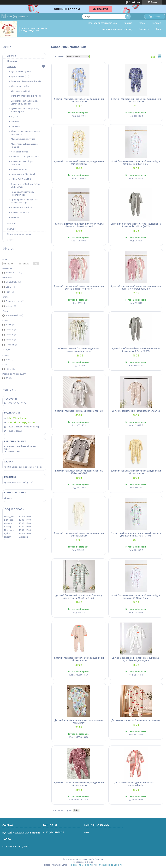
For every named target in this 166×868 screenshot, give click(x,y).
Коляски (15, 217)
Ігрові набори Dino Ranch (23, 174)
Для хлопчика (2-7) (20, 91)
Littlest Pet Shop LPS (21, 179)
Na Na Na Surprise (20, 152)
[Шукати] (128, 16)
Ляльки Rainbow (19, 169)
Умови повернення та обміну (117, 29)
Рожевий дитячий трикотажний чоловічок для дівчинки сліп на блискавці (79, 225)
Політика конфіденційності (109, 865)
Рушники (15, 126)
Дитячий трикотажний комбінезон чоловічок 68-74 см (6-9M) (79, 472)
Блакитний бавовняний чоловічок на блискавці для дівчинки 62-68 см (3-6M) (136, 534)
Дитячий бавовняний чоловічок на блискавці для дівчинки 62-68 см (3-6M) (79, 597)
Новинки (12, 61)
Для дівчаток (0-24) (21, 71)
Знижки (11, 56)
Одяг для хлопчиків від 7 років (26, 96)
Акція (158, 29)
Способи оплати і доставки (103, 23)
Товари (142, 23)
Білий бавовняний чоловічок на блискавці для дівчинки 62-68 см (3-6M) (136, 163)
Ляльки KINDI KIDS (20, 212)
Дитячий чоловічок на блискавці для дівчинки (136, 720)
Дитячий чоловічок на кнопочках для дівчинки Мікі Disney (79, 722)
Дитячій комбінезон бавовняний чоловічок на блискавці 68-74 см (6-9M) (136, 350)
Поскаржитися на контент (82, 865)
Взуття (15, 116)
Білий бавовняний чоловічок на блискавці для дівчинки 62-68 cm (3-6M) (136, 597)
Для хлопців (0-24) (20, 86)
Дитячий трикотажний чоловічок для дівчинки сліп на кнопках (79, 100)
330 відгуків (135, 2)
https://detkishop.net (18, 418)
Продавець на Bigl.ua (83, 862)
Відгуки (12, 229)
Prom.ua (99, 859)
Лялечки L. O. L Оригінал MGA (25, 157)
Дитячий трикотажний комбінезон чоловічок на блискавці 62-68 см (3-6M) (136, 225)
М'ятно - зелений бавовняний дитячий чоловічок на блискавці (79, 350)
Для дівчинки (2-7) (20, 76)
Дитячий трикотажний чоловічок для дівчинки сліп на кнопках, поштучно (79, 287)
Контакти (144, 29)
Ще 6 (8, 350)
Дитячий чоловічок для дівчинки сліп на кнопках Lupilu (136, 784)
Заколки (15, 121)
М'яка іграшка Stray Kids (23, 139)
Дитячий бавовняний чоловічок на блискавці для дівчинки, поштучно (136, 659)
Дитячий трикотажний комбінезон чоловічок (79, 411)
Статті (11, 240)
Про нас (128, 23)
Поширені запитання (19, 234)
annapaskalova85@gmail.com (21, 422)
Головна (157, 23)
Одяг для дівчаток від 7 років (26, 81)
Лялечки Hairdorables (22, 207)
